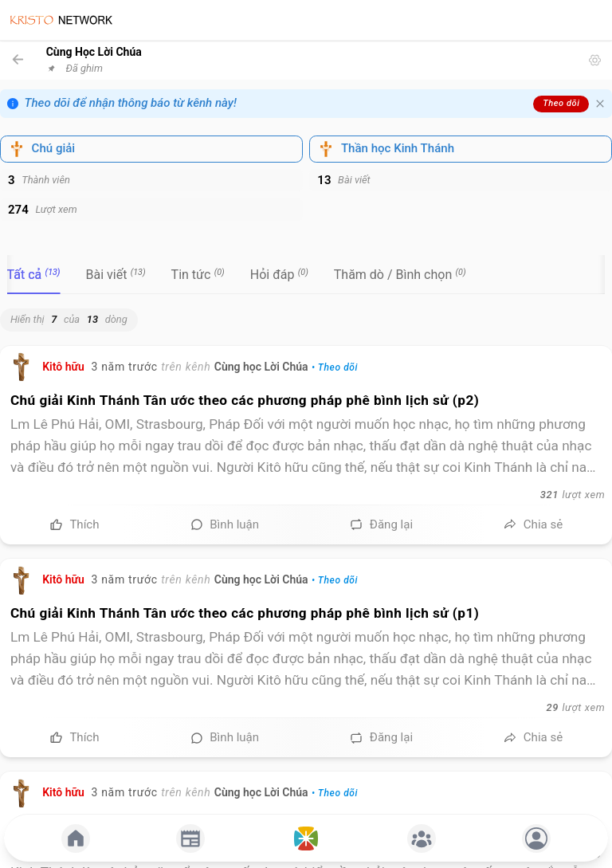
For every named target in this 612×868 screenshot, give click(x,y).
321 (549, 495)
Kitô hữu (63, 367)
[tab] (34, 275)
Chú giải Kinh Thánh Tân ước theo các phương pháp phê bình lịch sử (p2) (245, 400)
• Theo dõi (335, 367)
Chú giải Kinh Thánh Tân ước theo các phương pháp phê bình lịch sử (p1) (245, 613)
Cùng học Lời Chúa (261, 367)
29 (553, 707)
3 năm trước (124, 367)
